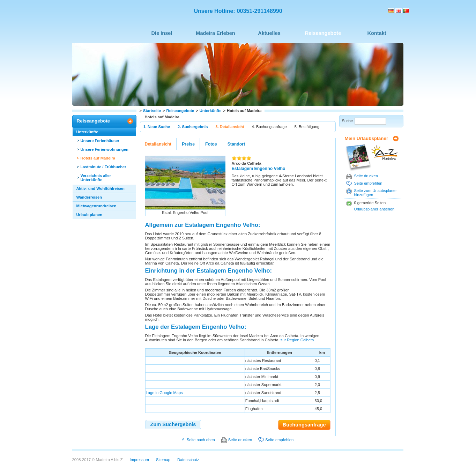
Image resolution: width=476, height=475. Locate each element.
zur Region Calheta (297, 340)
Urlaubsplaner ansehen (374, 209)
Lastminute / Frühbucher (103, 167)
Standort (236, 144)
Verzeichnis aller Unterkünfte (96, 178)
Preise (188, 144)
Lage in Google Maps (164, 393)
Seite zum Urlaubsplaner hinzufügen (376, 193)
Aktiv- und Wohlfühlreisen (101, 188)
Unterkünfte (211, 111)
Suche (348, 121)
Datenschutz (188, 460)
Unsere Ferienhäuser (100, 141)
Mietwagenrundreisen (96, 206)
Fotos (211, 144)
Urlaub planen (90, 215)
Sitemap (163, 460)
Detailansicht (158, 144)
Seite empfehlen (368, 183)
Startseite (152, 111)
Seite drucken (366, 176)
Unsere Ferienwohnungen (105, 149)
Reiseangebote (180, 111)
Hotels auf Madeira (98, 158)
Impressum (139, 460)
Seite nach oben (201, 440)
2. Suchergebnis (193, 127)
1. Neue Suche (157, 127)
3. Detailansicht (230, 127)
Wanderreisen (89, 197)
